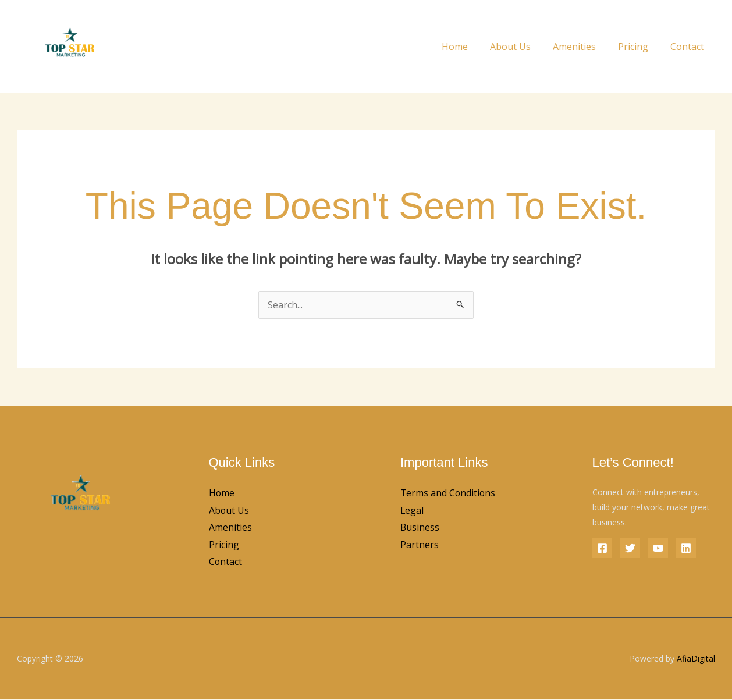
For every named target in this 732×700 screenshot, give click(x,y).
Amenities (583, 47)
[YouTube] (658, 548)
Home (470, 47)
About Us (523, 47)
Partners (420, 545)
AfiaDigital (696, 659)
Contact (689, 47)
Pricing (638, 47)
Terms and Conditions (449, 493)
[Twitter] (630, 548)
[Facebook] (602, 548)
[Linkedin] (686, 548)
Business (420, 528)
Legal (412, 510)
